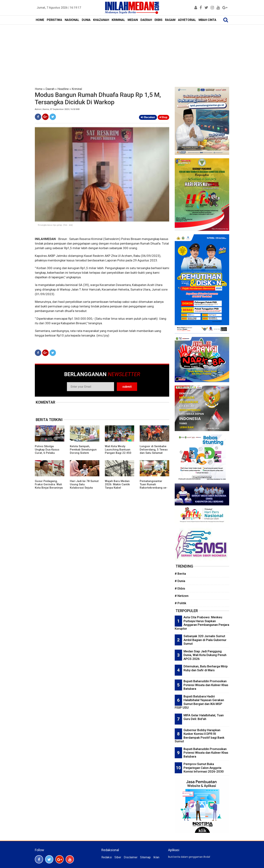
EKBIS (158, 20)
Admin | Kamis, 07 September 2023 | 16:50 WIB (57, 109)
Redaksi (107, 857)
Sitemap (145, 857)
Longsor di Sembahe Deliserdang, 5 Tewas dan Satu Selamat (154, 450)
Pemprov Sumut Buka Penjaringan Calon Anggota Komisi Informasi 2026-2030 (204, 768)
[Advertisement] (132, 52)
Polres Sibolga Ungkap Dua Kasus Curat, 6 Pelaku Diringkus (47, 451)
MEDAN (133, 20)
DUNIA (86, 20)
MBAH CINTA (207, 20)
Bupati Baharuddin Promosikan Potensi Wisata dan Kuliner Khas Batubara (206, 685)
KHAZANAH (101, 20)
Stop (163, 117)
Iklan (156, 857)
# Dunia (180, 581)
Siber (118, 857)
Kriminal (77, 89)
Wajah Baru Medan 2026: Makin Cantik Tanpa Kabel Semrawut (117, 486)
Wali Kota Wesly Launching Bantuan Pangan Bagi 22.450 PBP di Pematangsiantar (118, 453)
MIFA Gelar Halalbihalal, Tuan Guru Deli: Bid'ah (204, 717)
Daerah (50, 89)
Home (39, 89)
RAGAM (170, 20)
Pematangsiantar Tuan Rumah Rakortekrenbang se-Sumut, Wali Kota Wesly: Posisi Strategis (154, 488)
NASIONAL (72, 20)
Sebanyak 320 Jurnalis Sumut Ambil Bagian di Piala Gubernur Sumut (205, 640)
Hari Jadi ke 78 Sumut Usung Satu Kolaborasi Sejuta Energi (84, 486)
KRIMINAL (118, 20)
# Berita (180, 574)
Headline (63, 89)
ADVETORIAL (187, 20)
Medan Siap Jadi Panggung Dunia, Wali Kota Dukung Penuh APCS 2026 (205, 655)
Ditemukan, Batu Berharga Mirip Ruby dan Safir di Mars (206, 668)
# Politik (180, 603)
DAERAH (146, 20)
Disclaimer (131, 857)
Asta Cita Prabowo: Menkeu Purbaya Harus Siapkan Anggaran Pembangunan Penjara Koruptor (202, 623)
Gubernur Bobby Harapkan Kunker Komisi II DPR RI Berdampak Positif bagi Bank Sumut (200, 736)
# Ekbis (180, 588)
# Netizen (182, 596)
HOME (40, 20)
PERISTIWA (54, 20)
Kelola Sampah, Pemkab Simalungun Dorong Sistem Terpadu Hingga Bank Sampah (84, 453)
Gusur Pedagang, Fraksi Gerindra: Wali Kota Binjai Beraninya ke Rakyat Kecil (49, 486)
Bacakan (148, 117)
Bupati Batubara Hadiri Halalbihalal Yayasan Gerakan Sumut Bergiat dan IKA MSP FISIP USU (199, 702)
